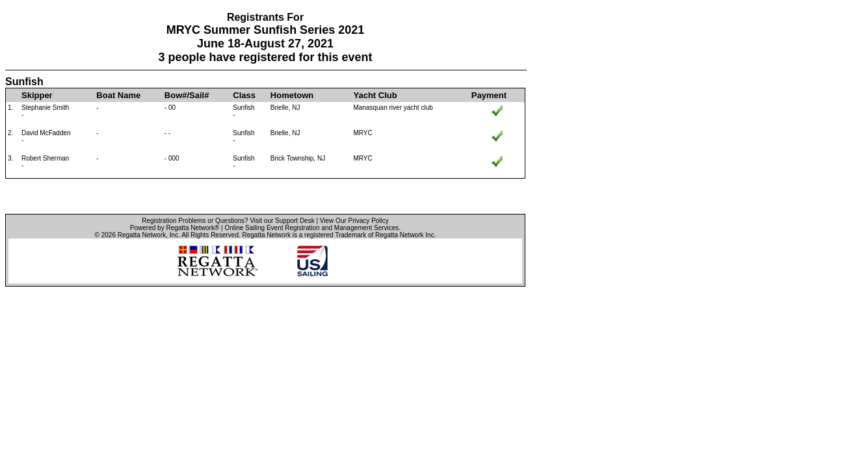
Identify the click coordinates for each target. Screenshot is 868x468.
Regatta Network (142, 235)
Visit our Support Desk (282, 221)
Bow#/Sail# (187, 95)
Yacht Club (375, 95)
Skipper (37, 95)
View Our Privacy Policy (354, 221)
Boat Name (118, 95)
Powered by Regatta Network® (175, 228)
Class (244, 95)
